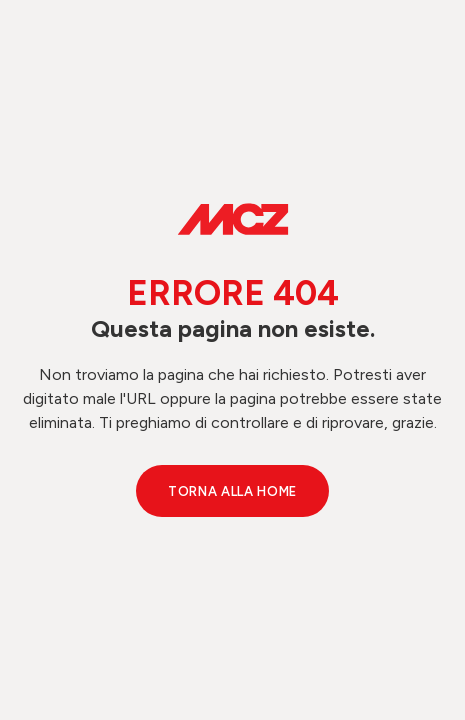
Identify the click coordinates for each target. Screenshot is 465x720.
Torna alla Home (232, 491)
